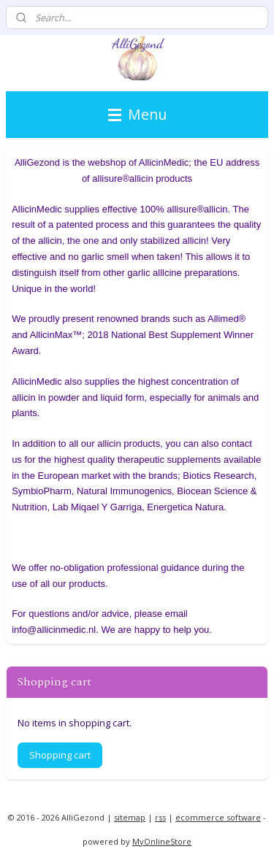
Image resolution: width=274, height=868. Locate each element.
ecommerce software (218, 817)
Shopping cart (60, 755)
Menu (137, 114)
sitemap (130, 817)
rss (160, 817)
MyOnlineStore (162, 841)
